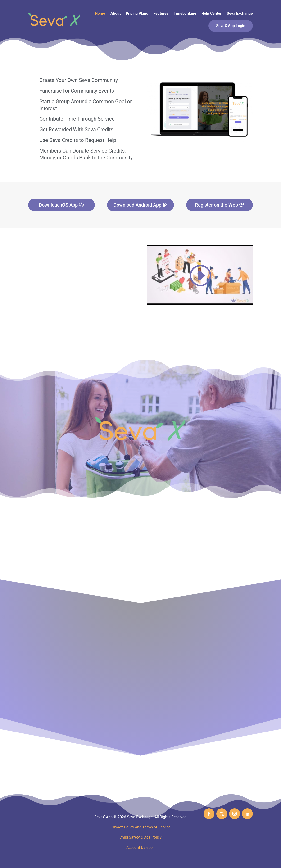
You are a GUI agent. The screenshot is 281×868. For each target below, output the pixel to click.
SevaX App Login (231, 26)
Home (100, 13)
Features (161, 13)
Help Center (211, 13)
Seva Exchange (240, 13)
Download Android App (137, 205)
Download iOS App (58, 205)
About (116, 13)
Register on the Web (216, 205)
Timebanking (185, 13)
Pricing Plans (137, 13)
